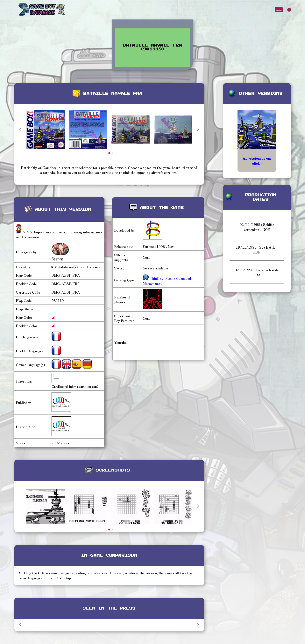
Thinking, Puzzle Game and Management (167, 281)
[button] (198, 129)
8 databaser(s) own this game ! (79, 267)
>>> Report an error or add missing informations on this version (59, 234)
